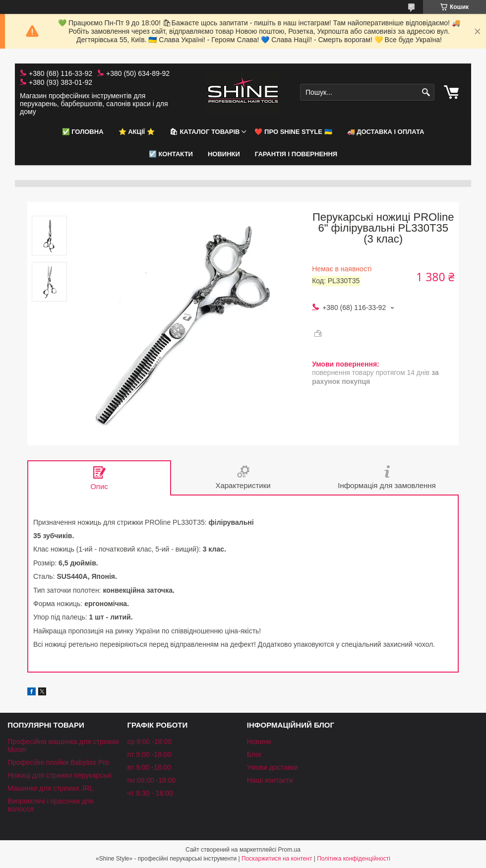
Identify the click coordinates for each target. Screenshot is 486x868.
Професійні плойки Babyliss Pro (58, 762)
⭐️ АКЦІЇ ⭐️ (137, 132)
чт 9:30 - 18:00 (150, 793)
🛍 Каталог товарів (205, 132)
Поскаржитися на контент (277, 859)
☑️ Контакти (171, 154)
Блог (254, 754)
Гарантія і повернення (296, 154)
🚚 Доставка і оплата (386, 132)
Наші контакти (270, 780)
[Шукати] (426, 93)
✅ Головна (83, 132)
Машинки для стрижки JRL (50, 788)
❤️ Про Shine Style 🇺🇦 (293, 132)
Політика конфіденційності (354, 859)
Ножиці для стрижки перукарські (60, 775)
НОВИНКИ (224, 154)
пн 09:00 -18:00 (151, 780)
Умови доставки (273, 767)
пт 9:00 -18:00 (149, 754)
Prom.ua (289, 850)
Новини (259, 742)
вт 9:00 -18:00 (149, 767)
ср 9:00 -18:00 (149, 742)
